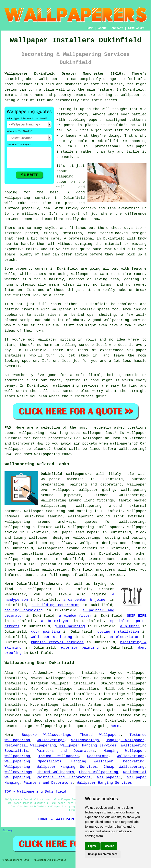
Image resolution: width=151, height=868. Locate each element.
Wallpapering (17, 756)
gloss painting (70, 626)
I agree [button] (92, 846)
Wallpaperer (109, 777)
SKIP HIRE (137, 616)
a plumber (130, 626)
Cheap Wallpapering (124, 767)
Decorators (98, 756)
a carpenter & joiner (85, 600)
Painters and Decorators (66, 751)
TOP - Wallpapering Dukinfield (35, 792)
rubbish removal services (57, 642)
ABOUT (102, 28)
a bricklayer (55, 621)
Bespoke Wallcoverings (46, 735)
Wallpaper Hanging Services (88, 745)
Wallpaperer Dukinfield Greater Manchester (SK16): (65, 74)
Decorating (134, 761)
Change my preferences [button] (103, 854)
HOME (90, 28)
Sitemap (7, 830)
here (115, 726)
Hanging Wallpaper (125, 740)
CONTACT (117, 28)
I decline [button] (109, 846)
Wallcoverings (51, 740)
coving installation (118, 632)
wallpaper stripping (52, 637)
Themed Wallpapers (100, 735)
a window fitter (75, 616)
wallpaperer (40, 589)
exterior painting (80, 648)
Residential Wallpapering (30, 745)
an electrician (124, 637)
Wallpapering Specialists (33, 761)
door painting (46, 632)
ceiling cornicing (24, 610)
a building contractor (56, 605)
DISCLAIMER (136, 28)
